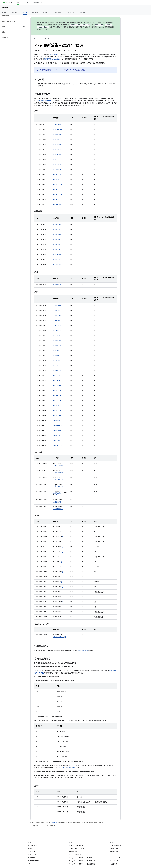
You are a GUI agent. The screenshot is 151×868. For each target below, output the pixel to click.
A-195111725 (57, 340)
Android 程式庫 (33, 845)
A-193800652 (57, 425)
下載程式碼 (32, 852)
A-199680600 (58, 245)
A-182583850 (57, 335)
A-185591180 (57, 360)
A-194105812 (57, 355)
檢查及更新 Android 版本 (52, 59)
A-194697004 (57, 194)
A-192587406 (57, 144)
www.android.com (116, 855)
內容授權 (54, 822)
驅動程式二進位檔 (34, 861)
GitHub (30, 864)
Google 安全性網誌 (75, 855)
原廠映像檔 (32, 858)
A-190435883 (57, 255)
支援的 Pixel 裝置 (55, 55)
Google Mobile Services (117, 858)
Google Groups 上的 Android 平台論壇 (81, 858)
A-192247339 (57, 159)
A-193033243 (57, 230)
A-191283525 (57, 139)
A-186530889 (57, 390)
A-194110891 (57, 265)
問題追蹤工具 (114, 864)
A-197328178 (57, 285)
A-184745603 (57, 199)
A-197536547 (57, 375)
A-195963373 (57, 420)
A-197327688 (57, 440)
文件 (41, 38)
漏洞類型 (41, 101)
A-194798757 (57, 430)
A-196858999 (57, 320)
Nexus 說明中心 (115, 852)
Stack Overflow (115, 861)
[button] (11, 16)
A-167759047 (57, 400)
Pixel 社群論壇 (83, 651)
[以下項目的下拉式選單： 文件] (22, 2)
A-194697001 (57, 189)
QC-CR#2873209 (59, 637)
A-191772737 (57, 149)
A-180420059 (58, 445)
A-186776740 (57, 410)
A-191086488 (57, 385)
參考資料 (83, 12)
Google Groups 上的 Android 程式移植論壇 (82, 864)
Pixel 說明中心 (114, 849)
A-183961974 (57, 395)
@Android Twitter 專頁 (76, 845)
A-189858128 (57, 169)
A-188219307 (57, 179)
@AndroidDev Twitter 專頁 (77, 849)
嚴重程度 (48, 101)
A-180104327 (57, 315)
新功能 (4, 12)
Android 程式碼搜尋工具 (35, 2)
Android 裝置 (57, 12)
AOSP (36, 38)
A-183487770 (57, 310)
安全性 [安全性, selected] (25, 12)
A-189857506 (57, 225)
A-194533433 (57, 260)
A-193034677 (57, 240)
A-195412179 (57, 405)
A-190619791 (57, 350)
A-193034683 (57, 235)
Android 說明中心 (115, 845)
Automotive (71, 12)
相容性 (45, 12)
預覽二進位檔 (32, 855)
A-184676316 (57, 305)
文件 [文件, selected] (18, 2)
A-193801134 (57, 370)
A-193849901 (57, 204)
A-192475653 (57, 124)
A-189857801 (57, 174)
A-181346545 (57, 380)
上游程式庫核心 (58, 465)
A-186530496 (57, 415)
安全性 (47, 38)
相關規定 (31, 849)
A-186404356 (57, 184)
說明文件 (5, 8)
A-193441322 (57, 435)
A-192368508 (57, 154)
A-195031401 (57, 134)
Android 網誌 (73, 852)
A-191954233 (57, 164)
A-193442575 (57, 250)
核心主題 (35, 12)
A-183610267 (57, 330)
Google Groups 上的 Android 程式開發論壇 (82, 861)
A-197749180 (57, 325)
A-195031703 (57, 345)
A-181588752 (57, 365)
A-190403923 (57, 129)
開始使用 (15, 12)
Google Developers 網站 (59, 70)
